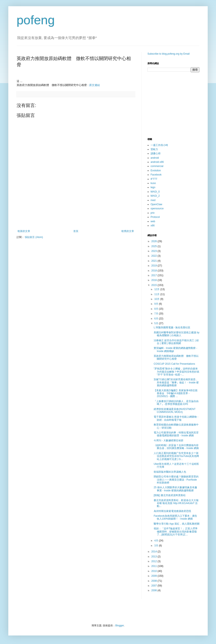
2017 (155, 275)
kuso (153, 183)
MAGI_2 (155, 196)
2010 (155, 571)
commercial (157, 166)
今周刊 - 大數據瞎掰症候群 (169, 440)
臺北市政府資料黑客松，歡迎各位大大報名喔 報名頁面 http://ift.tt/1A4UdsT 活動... (176, 503)
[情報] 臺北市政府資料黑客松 (170, 495)
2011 (155, 566)
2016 (155, 280)
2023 (155, 251)
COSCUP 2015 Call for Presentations (174, 364)
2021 (155, 261)
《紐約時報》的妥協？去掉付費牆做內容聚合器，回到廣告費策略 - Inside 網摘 (176, 447)
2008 (155, 581)
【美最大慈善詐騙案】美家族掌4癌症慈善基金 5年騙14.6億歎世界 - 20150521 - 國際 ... (176, 393)
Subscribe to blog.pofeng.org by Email (169, 54)
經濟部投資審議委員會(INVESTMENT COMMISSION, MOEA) (175, 411)
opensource (157, 209)
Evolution (156, 171)
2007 (155, 586)
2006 (155, 590)
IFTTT (154, 179)
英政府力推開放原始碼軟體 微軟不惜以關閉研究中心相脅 (176, 357)
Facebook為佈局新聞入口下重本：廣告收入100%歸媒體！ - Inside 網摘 (175, 517)
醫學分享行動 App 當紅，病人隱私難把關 (177, 524)
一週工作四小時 (159, 145)
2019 (155, 266)
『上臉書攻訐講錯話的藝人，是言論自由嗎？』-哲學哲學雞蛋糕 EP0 (176, 403)
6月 (157, 319)
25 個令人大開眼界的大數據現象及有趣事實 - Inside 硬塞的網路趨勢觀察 (175, 489)
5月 (157, 323)
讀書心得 (156, 153)
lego (153, 187)
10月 (157, 299)
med (153, 200)
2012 (155, 561)
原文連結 (94, 85)
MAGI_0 (155, 192)
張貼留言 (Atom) (34, 237)
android (155, 158)
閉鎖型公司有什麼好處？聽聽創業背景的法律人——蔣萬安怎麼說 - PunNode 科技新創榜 (176, 480)
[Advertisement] (76, 218)
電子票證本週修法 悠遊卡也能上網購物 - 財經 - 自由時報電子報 (176, 418)
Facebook (156, 175)
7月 (157, 314)
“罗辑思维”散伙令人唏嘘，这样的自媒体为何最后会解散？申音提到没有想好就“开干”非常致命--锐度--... (176, 372)
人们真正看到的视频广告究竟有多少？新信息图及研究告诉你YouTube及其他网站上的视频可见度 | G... (176, 456)
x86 (153, 226)
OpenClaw (156, 204)
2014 (155, 552)
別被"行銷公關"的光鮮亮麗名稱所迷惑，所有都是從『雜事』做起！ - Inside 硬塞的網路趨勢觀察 (176, 382)
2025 (155, 246)
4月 (157, 541)
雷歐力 (154, 149)
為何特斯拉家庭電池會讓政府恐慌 (172, 511)
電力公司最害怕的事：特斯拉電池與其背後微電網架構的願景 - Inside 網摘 (176, 434)
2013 (155, 557)
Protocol (155, 217)
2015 (155, 285)
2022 (155, 256)
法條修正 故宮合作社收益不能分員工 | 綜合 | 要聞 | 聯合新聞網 (176, 342)
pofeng (36, 20)
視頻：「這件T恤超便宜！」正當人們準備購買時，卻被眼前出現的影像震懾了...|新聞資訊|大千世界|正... (176, 532)
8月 (157, 309)
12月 (157, 289)
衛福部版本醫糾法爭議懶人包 (170, 472)
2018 (155, 271)
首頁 (76, 231)
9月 (157, 304)
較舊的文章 (128, 231)
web (153, 221)
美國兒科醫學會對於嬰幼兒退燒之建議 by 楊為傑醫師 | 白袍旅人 (177, 334)
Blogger (120, 626)
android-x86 (157, 162)
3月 (157, 546)
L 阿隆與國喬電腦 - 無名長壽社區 (172, 328)
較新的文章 (24, 231)
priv (153, 213)
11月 (157, 294)
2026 (155, 241)
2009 (155, 576)
